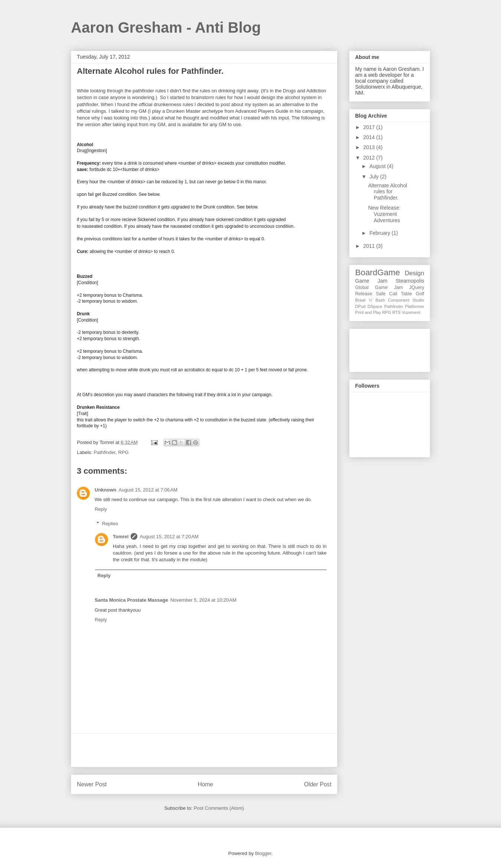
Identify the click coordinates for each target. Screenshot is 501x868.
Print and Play (368, 312)
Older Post (318, 784)
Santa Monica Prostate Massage (131, 600)
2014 (370, 137)
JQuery (417, 287)
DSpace (375, 306)
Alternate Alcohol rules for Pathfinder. (388, 192)
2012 (370, 158)
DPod (360, 306)
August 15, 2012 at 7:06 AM (148, 490)
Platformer (415, 306)
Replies (110, 524)
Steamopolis (410, 281)
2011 (370, 246)
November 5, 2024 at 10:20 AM (203, 600)
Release (364, 294)
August (378, 166)
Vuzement (411, 312)
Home (206, 784)
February (380, 233)
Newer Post (92, 784)
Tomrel (121, 537)
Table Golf (412, 294)
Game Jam (371, 281)
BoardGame (378, 272)
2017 (370, 127)
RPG (123, 452)
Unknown (106, 490)
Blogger (263, 853)
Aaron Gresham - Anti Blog (166, 27)
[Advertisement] (204, 750)
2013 (370, 147)
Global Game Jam (379, 287)
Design (415, 273)
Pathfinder (105, 452)
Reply (101, 509)
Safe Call (387, 294)
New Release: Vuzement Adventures (384, 214)
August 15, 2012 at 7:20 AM (169, 537)
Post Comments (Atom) (219, 808)
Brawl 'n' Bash (370, 300)
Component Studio (406, 300)
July (375, 177)
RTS (396, 312)
